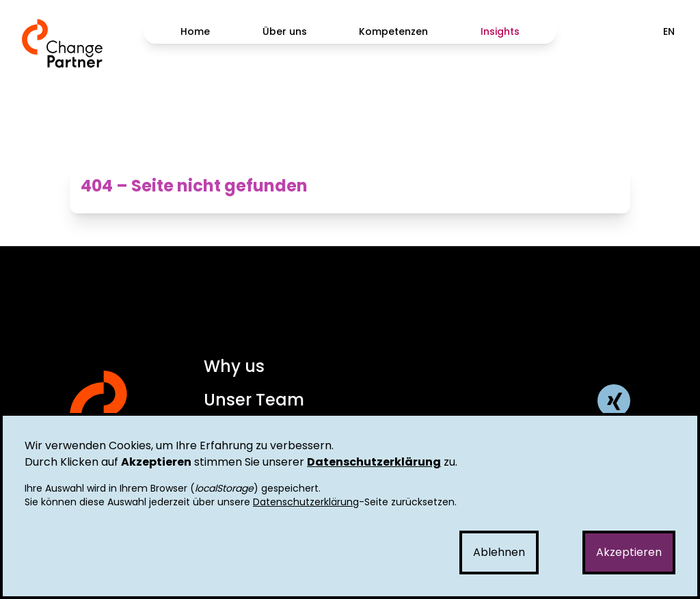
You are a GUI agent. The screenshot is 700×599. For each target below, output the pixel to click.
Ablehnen (499, 552)
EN (669, 31)
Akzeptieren (629, 552)
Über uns (285, 31)
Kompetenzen (393, 31)
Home (195, 31)
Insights (500, 31)
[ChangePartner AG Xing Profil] (614, 401)
